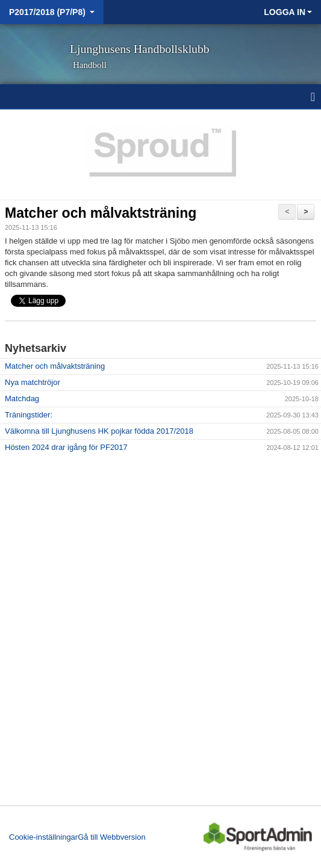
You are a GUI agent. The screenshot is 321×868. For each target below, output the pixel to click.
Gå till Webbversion (111, 837)
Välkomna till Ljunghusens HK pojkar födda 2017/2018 (99, 431)
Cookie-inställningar (43, 837)
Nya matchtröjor (33, 382)
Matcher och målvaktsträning (101, 213)
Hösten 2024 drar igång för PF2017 (66, 447)
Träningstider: (29, 415)
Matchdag (22, 399)
